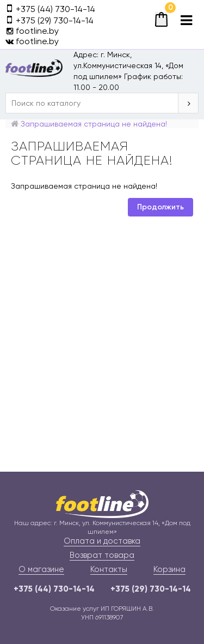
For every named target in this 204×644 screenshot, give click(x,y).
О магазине (41, 569)
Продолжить (160, 207)
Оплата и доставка (102, 541)
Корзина (169, 569)
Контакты (109, 569)
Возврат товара (102, 555)
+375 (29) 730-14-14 (151, 589)
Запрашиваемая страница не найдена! (94, 124)
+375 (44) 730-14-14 (54, 589)
